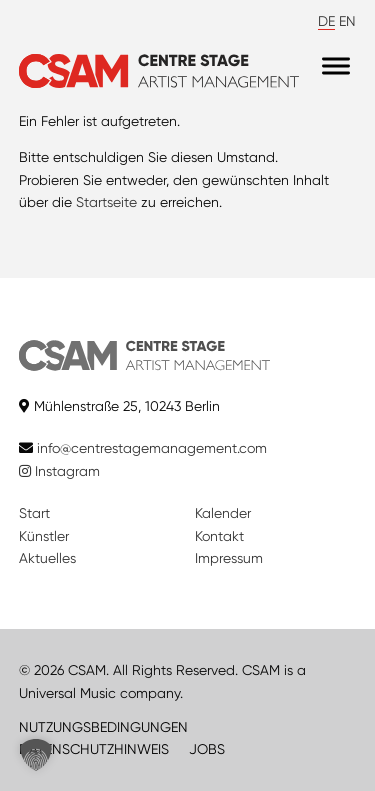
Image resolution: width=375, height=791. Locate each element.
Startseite (106, 202)
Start (34, 513)
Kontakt (219, 536)
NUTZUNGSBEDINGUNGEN (103, 727)
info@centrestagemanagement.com (152, 448)
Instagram (59, 471)
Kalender (223, 513)
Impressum (229, 558)
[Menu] (336, 66)
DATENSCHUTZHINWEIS (94, 749)
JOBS (207, 749)
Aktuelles (47, 558)
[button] (36, 755)
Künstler (44, 536)
